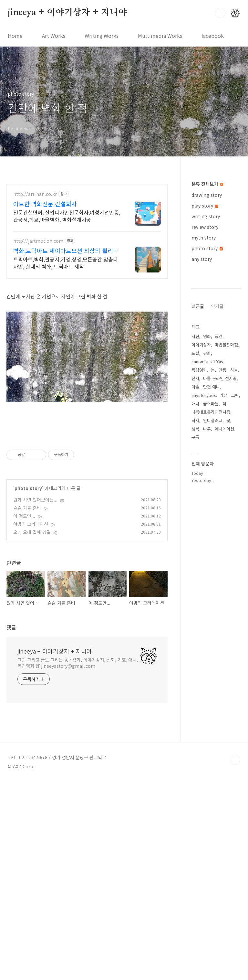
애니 (195, 597)
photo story (28, 687)
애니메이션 (224, 623)
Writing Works (102, 36)
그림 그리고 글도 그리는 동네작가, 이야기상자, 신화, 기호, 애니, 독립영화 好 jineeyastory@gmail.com (78, 861)
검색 (220, 13)
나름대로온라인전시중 (211, 606)
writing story (206, 216)
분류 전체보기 (207, 184)
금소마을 (211, 597)
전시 (195, 572)
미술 (195, 581)
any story (202, 259)
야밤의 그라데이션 (31, 722)
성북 (195, 623)
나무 (207, 623)
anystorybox (204, 589)
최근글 (198, 500)
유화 (207, 547)
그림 (235, 589)
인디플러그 (213, 614)
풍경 (219, 530)
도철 (195, 547)
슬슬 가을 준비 (27, 706)
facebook (213, 36)
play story (205, 206)
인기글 (217, 500)
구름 (195, 631)
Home (15, 36)
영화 (207, 530)
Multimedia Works (160, 36)
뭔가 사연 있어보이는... (35, 698)
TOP (235, 958)
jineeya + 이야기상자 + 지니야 (67, 13)
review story (205, 227)
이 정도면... (24, 714)
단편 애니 (212, 581)
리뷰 (223, 589)
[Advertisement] (87, 241)
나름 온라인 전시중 (220, 572)
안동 (222, 564)
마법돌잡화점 (226, 539)
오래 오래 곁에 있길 (32, 730)
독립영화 (199, 564)
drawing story (207, 195)
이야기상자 (201, 539)
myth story (204, 238)
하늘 (234, 564)
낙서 (195, 614)
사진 (195, 530)
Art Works (54, 36)
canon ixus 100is (207, 555)
